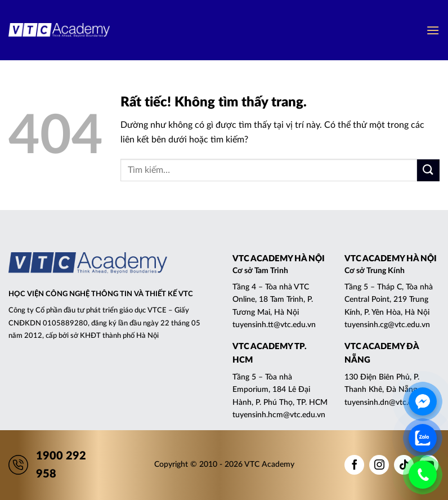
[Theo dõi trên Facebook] (354, 465)
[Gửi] (428, 170)
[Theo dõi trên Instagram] (379, 465)
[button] (433, 30)
